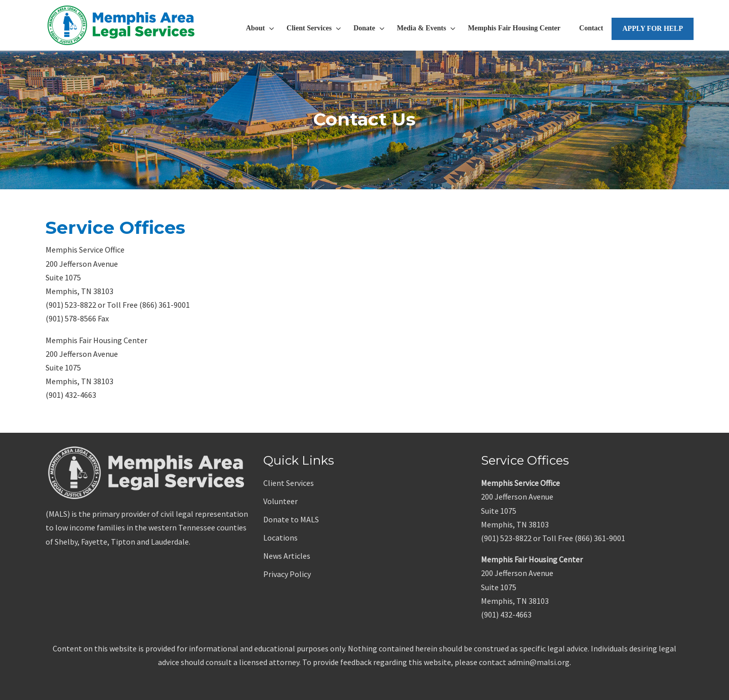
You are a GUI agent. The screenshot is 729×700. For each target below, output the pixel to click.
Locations (280, 538)
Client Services (289, 483)
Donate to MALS (291, 519)
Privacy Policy (287, 574)
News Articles (287, 556)
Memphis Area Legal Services (121, 25)
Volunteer (280, 501)
